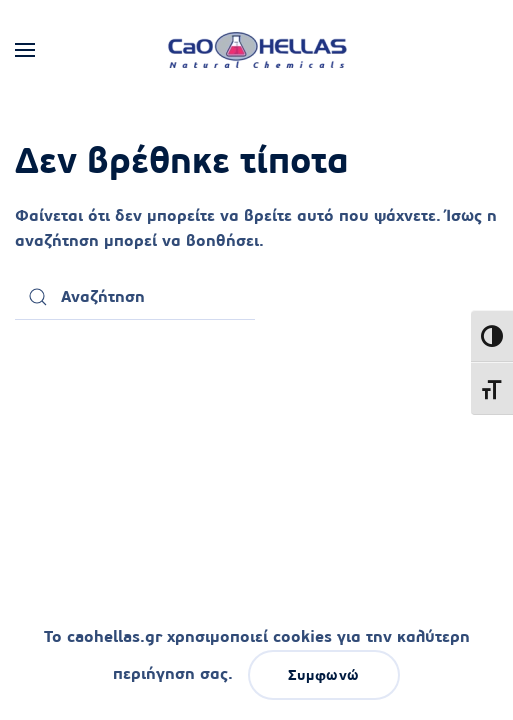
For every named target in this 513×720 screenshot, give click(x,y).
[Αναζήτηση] (135, 297)
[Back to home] (257, 50)
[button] (25, 50)
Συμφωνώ (324, 675)
